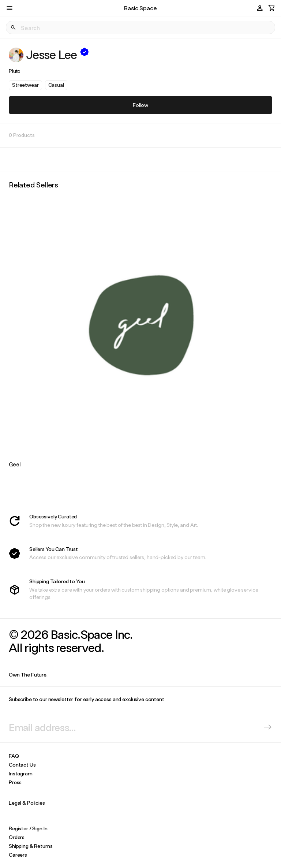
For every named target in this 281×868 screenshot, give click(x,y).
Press (15, 782)
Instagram (21, 773)
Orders (17, 837)
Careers (18, 855)
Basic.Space (140, 8)
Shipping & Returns (31, 846)
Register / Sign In (28, 828)
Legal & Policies (27, 803)
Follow (140, 105)
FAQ (14, 756)
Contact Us (22, 765)
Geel (15, 464)
